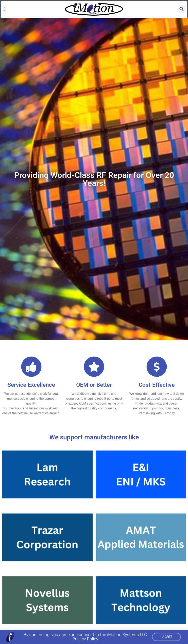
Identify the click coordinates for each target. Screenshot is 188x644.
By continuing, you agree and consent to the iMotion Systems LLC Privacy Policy (85, 637)
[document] (94, 322)
